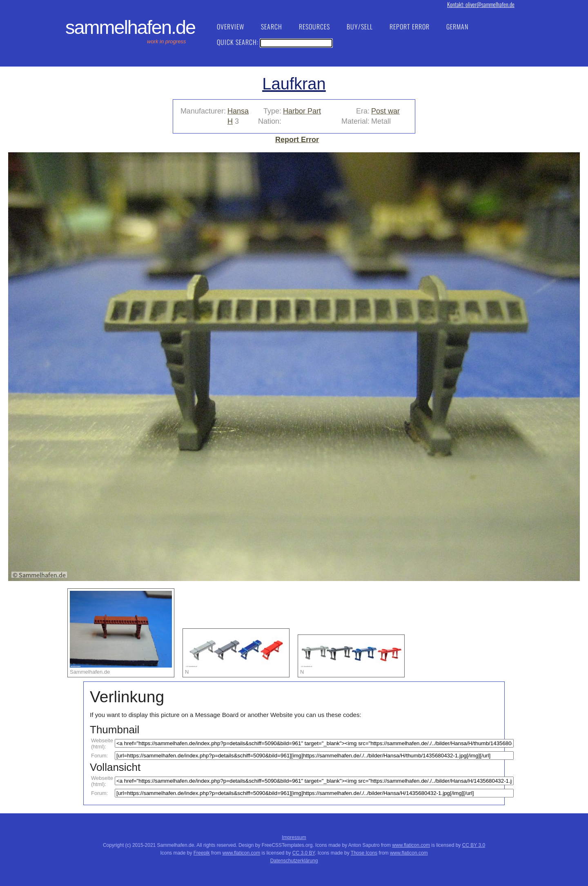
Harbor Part (302, 111)
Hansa (238, 111)
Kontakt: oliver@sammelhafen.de (481, 4)
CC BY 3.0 (474, 845)
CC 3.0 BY (304, 853)
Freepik (202, 853)
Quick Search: (275, 42)
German (457, 27)
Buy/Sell (360, 27)
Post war (385, 111)
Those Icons (364, 853)
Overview (231, 27)
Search (272, 27)
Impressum (294, 837)
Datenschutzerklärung (294, 861)
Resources (314, 27)
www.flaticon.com (411, 845)
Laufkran (294, 84)
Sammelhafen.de (130, 27)
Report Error (410, 27)
